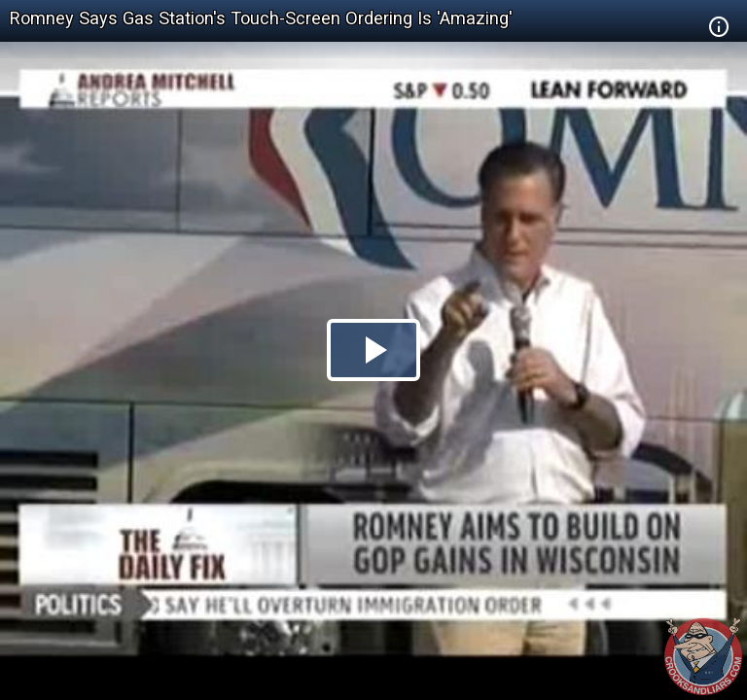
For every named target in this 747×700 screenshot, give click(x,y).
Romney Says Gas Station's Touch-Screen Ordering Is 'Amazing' (261, 18)
